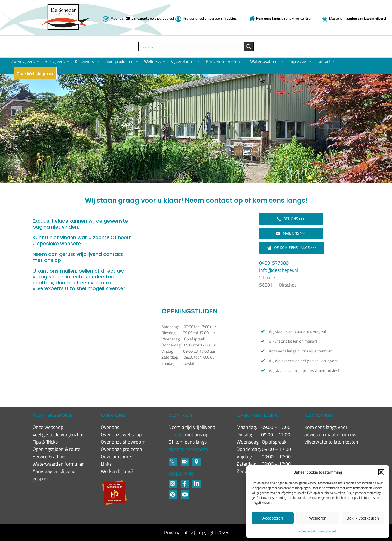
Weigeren (318, 518)
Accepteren (273, 518)
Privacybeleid (327, 531)
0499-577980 (274, 263)
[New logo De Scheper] (65, 6)
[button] (381, 472)
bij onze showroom (188, 449)
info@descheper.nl (279, 270)
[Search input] (192, 47)
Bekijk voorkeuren (363, 518)
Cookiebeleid (306, 531)
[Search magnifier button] (249, 47)
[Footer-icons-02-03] (173, 460)
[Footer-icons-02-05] (185, 460)
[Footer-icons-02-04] (185, 482)
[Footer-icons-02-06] (197, 460)
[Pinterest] (173, 493)
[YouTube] (185, 493)
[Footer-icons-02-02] (173, 482)
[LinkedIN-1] (197, 482)
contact (177, 434)
